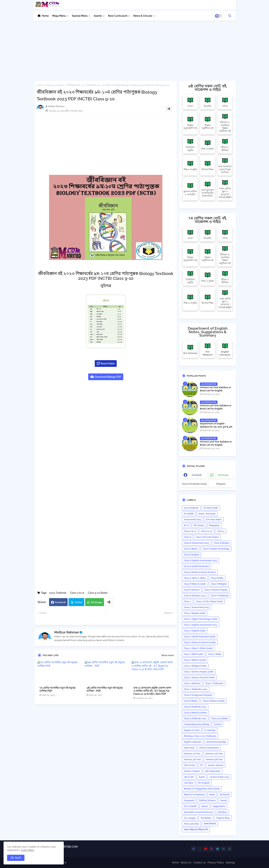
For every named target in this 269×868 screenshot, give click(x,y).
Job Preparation (213, 771)
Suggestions (219, 806)
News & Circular (143, 16)
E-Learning (210, 730)
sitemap (230, 863)
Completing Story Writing (196, 724)
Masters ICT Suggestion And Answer (202, 789)
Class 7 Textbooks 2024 (196, 689)
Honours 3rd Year (192, 759)
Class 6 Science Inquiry (216, 590)
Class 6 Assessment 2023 (196, 543)
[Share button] (109, 602)
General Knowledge (216, 742)
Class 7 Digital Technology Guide (201, 619)
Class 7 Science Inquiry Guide (199, 672)
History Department (209, 748)
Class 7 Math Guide (193, 654)
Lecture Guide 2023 (219, 777)
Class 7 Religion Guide (195, 666)
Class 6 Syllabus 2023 (195, 596)
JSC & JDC (189, 777)
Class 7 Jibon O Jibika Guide (198, 648)
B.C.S (186, 525)
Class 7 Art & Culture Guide (209, 601)
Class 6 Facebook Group (194, 484)
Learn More (28, 850)
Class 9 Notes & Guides (195, 713)
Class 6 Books (191, 549)
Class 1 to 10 (77, 593)
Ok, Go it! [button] (16, 858)
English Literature (193, 742)
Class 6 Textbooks (220, 596)
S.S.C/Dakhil (190, 806)
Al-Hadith (189, 514)
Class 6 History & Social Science (200, 572)
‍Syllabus (222, 812)
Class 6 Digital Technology (216, 549)
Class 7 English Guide (195, 631)
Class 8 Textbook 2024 (195, 707)
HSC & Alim (189, 765)
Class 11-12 (207, 531)
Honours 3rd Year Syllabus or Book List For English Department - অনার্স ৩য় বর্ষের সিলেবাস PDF (216, 410)
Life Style (189, 783)
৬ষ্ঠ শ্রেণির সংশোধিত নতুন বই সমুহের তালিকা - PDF (105, 689)
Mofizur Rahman (67, 632)
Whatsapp (96, 602)
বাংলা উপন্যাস (210, 824)
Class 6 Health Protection (196, 566)
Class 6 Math (217, 578)
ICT (202, 765)
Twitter (78, 602)
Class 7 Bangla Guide (195, 613)
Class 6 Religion (219, 584)
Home (45, 16)
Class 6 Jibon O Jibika (195, 578)
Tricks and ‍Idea (191, 824)
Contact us (199, 863)
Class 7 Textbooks (214, 683)
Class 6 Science (192, 590)
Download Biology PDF (108, 377)
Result (224, 800)
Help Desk (189, 748)
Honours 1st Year (192, 754)
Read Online (108, 364)
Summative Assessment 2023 (199, 812)
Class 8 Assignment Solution (198, 695)
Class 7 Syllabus (192, 683)
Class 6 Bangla (221, 543)
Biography (214, 525)
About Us (186, 863)
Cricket (217, 724)
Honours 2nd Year (214, 754)
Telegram (221, 484)
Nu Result (225, 795)
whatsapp (223, 475)
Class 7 (187, 601)
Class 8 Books (191, 701)
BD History (199, 525)
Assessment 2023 (193, 520)
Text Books (206, 818)
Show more (168, 655)
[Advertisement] (134, 49)
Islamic (98, 16)
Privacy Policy (216, 863)
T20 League (190, 818)
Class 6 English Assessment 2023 (200, 561)
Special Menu (80, 16)
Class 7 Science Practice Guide (199, 678)
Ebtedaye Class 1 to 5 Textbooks (200, 736)
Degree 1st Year (192, 730)
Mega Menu (59, 16)
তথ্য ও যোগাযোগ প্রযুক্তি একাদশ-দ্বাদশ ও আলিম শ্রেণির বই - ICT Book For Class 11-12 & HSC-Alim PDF (152, 691)
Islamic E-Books (192, 771)
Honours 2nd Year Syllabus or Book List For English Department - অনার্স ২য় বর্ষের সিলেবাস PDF (216, 447)
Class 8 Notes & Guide (214, 701)
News (212, 795)
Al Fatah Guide (211, 508)
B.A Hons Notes (214, 520)
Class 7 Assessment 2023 (196, 607)
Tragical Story (223, 818)
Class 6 (187, 537)
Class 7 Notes (215, 654)
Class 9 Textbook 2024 (195, 719)
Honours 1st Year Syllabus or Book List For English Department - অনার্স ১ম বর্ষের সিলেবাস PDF (215, 392)
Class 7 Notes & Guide (195, 660)
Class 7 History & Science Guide (200, 642)
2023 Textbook (58, 593)
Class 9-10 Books (55, 85)
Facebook (60, 602)
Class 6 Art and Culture (207, 537)
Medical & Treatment (194, 795)
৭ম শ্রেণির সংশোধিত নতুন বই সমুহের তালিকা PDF (57, 689)
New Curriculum (118, 16)
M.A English (204, 783)
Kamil (202, 777)
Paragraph (189, 800)
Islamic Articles (216, 765)
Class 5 (221, 531)
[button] (230, 16)
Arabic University (207, 514)
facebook (197, 475)
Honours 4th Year (214, 759)
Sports (205, 806)
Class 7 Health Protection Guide (200, 637)
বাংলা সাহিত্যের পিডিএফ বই (196, 830)
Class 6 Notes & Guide (195, 584)
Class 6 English (191, 555)
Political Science (207, 800)
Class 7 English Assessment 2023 (200, 625)
